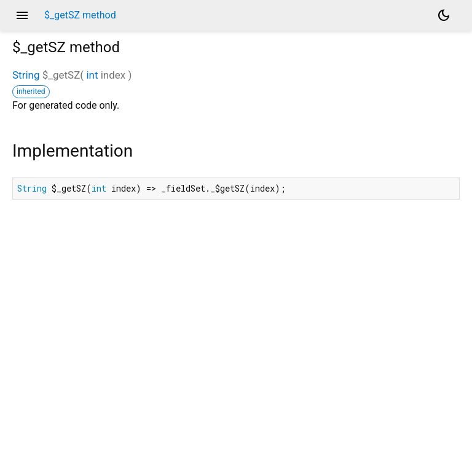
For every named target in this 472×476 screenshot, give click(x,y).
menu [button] (22, 15)
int (92, 75)
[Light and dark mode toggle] (444, 15)
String (26, 75)
